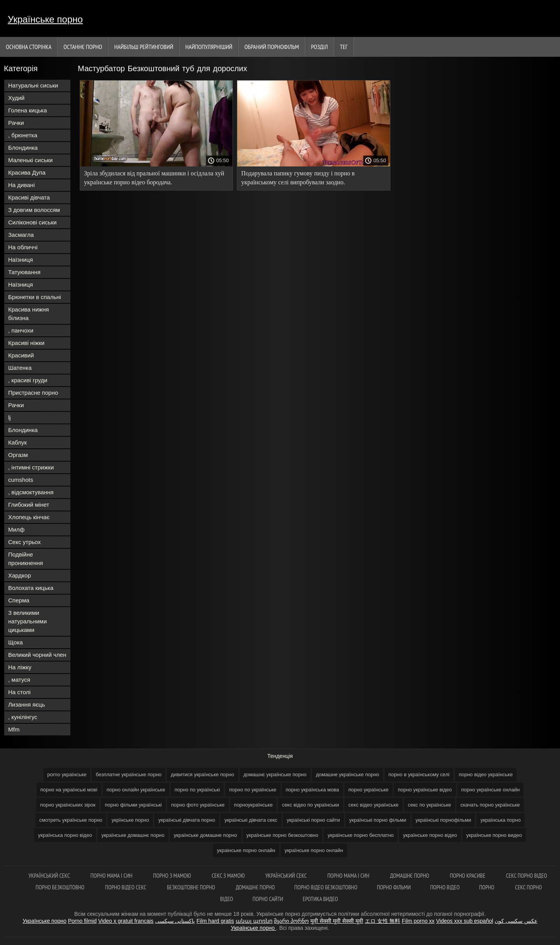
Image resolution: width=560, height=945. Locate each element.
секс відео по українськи (311, 805)
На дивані (21, 185)
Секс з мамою (229, 876)
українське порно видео (494, 835)
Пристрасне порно (33, 393)
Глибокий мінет (29, 505)
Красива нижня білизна (29, 314)
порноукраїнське (254, 805)
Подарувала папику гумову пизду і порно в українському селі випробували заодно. (298, 178)
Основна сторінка (29, 47)
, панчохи (21, 330)
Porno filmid (82, 921)
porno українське (67, 774)
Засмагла (21, 235)
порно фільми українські (133, 805)
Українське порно (45, 19)
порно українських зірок (68, 805)
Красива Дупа (27, 172)
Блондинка (23, 148)
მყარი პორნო (291, 921)
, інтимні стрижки (31, 467)
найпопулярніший (209, 47)
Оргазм (18, 455)
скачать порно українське (490, 805)
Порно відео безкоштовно (326, 887)
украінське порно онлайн (246, 850)
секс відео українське (374, 805)
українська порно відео (65, 835)
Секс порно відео (527, 876)
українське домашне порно (206, 835)
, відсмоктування (31, 492)
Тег (344, 47)
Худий (16, 98)
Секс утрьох (24, 542)
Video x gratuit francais (126, 921)
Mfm (14, 729)
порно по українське (253, 790)
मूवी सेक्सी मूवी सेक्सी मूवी (337, 921)
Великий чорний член (37, 655)
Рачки (16, 123)
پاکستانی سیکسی (175, 921)
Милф (16, 529)
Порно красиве (468, 876)
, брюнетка (23, 135)
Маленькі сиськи (30, 160)
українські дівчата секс (251, 820)
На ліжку (20, 667)
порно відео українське (486, 774)
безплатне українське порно (129, 774)
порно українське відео (425, 790)
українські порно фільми (378, 820)
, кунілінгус (23, 717)
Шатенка (20, 368)
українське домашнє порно (133, 835)
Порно (487, 887)
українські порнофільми (444, 820)
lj (10, 417)
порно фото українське (198, 805)
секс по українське (430, 805)
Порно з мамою (173, 876)
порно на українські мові (69, 790)
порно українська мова (312, 790)
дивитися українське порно (202, 774)
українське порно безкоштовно (283, 835)
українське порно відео (430, 835)
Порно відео (445, 887)
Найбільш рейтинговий (144, 47)
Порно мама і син (112, 876)
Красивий (21, 355)
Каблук (17, 442)
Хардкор (20, 575)
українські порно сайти (313, 820)
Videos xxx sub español (465, 921)
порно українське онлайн (491, 790)
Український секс (50, 876)
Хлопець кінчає (29, 517)
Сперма (19, 600)
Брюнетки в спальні (35, 297)
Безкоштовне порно (192, 887)
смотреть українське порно (71, 820)
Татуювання (24, 272)
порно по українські (197, 790)
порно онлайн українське (136, 790)
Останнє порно (83, 47)
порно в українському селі (419, 774)
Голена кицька (28, 110)
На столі (19, 692)
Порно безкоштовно (61, 887)
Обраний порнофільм (272, 47)
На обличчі (23, 247)
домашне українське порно (347, 774)
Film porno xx (418, 921)
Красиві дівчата (29, 197)
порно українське (368, 790)
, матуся (19, 680)
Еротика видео (320, 899)
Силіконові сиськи (32, 222)
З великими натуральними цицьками (27, 621)
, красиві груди (28, 380)
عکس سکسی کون (516, 921)
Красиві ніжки (26, 343)
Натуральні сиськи (33, 85)
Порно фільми (394, 887)
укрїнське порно (130, 820)
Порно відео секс (126, 887)
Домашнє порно (410, 876)
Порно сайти (268, 899)
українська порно (500, 820)
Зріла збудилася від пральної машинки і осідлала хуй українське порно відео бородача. (154, 178)
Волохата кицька (31, 588)
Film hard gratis (215, 921)
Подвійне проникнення (25, 559)
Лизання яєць (26, 704)
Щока (16, 642)
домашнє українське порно (275, 774)
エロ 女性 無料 (383, 921)
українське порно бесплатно (360, 835)
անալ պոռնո (254, 921)
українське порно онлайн (314, 850)
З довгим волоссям (34, 210)
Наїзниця (21, 260)
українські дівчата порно (187, 820)
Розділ (319, 47)
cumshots (21, 480)
